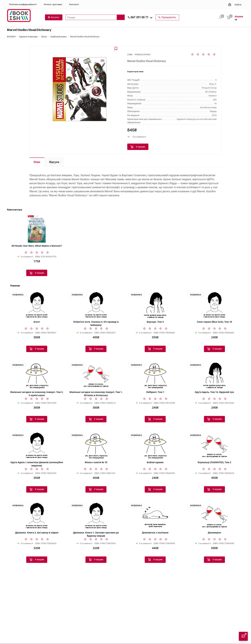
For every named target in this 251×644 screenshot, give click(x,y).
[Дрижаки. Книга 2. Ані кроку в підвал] (37, 516)
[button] (151, 18)
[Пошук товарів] (95, 17)
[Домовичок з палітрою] (155, 516)
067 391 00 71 (140, 17)
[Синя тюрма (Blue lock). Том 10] (214, 305)
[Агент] (37, 305)
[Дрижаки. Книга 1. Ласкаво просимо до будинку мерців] (96, 516)
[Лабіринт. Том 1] (155, 375)
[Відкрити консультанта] (243, 636)
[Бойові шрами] (155, 446)
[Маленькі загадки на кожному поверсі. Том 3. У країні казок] (37, 375)
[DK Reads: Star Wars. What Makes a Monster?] (37, 229)
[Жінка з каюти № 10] (96, 446)
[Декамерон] (214, 516)
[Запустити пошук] (121, 17)
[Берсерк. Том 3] (155, 305)
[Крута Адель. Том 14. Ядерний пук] (214, 375)
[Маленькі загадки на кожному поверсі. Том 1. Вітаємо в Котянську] (96, 375)
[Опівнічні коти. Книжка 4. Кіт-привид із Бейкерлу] (96, 305)
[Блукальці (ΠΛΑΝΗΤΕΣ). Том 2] (214, 446)
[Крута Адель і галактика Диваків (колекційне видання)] (37, 446)
